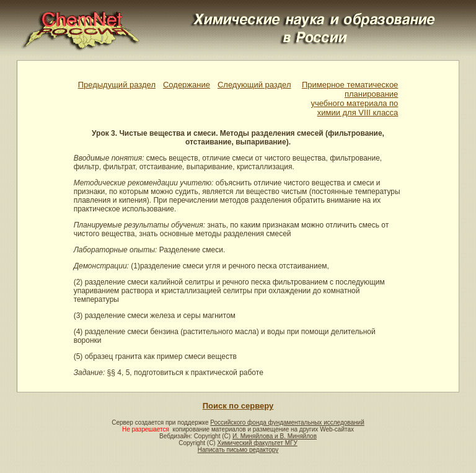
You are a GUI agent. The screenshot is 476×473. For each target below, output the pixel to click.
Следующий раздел (254, 85)
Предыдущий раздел (117, 85)
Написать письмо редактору (238, 450)
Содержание (187, 85)
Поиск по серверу (238, 406)
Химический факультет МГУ (257, 443)
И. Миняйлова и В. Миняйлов (275, 436)
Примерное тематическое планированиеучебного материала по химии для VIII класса (350, 99)
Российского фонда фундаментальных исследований (287, 422)
